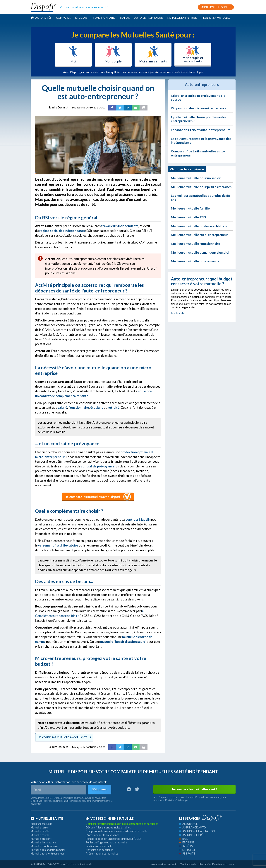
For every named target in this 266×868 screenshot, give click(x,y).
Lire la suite (178, 313)
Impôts (186, 846)
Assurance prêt (192, 835)
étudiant (97, 407)
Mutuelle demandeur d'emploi (48, 850)
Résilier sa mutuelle (216, 18)
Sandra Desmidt (59, 107)
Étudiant (82, 18)
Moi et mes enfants (153, 54)
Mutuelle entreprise (182, 18)
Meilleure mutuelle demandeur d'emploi (200, 252)
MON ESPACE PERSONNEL (216, 7)
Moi (73, 54)
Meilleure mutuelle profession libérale (199, 226)
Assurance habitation (197, 831)
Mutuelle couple (40, 835)
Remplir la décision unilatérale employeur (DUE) (113, 839)
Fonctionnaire (104, 18)
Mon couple (113, 54)
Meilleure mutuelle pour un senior (196, 178)
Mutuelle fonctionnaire (44, 846)
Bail (184, 839)
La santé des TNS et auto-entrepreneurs (201, 130)
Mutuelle (187, 850)
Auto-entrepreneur (148, 18)
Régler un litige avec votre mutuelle (106, 842)
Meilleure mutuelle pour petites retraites (201, 187)
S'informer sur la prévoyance (103, 835)
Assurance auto (192, 827)
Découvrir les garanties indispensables (108, 827)
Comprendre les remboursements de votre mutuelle (116, 831)
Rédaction (173, 864)
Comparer (63, 18)
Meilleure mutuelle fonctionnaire (195, 244)
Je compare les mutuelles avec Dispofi (93, 497)
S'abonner (100, 789)
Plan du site (205, 864)
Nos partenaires (158, 864)
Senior (125, 18)
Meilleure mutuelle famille (190, 208)
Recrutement (219, 864)
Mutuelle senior (40, 827)
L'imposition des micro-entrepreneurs (198, 108)
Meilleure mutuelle (41, 824)
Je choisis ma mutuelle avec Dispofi (64, 737)
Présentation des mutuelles (102, 853)
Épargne (187, 842)
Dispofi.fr (65, 864)
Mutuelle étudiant (41, 839)
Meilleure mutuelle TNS (188, 217)
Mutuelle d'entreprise (43, 842)
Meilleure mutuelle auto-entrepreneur (199, 235)
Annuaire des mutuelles (99, 850)
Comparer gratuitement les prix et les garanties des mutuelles (122, 824)
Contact (231, 864)
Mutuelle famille (40, 831)
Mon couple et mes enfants (193, 54)
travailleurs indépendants (120, 226)
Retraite (187, 853)
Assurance (188, 824)
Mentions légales (189, 864)
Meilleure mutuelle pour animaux (195, 261)
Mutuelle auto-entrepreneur (48, 853)
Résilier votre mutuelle (99, 846)
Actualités (41, 18)
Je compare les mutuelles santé (194, 789)
